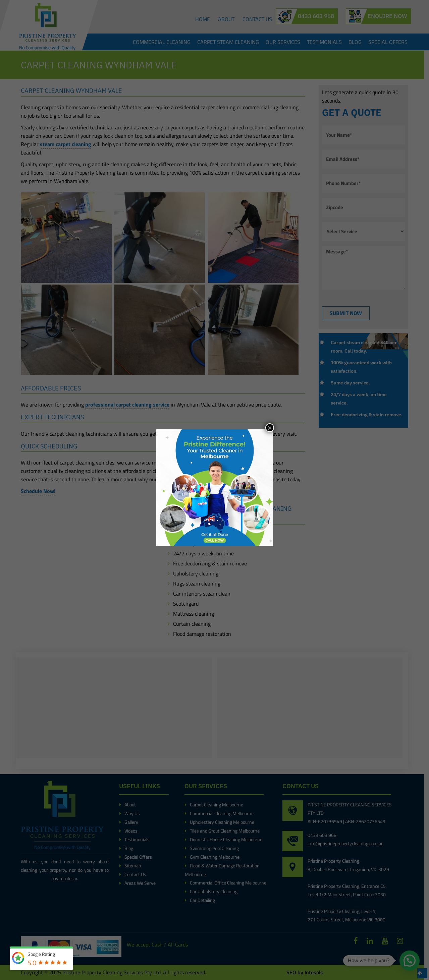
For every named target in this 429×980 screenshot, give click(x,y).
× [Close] (270, 428)
